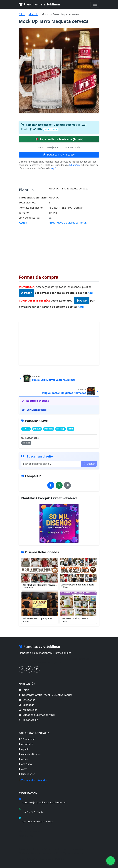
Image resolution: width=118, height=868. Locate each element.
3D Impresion (27, 739)
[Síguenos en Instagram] (37, 669)
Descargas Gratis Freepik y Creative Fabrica (46, 695)
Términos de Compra (29, 831)
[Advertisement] (59, 247)
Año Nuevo (26, 764)
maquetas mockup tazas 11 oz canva (77, 620)
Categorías (27, 700)
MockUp (33, 14)
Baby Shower (27, 774)
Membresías (28, 710)
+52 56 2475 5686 (32, 812)
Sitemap (60, 859)
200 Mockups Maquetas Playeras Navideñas (39, 586)
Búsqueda (27, 705)
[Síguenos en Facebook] (22, 669)
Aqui (91, 293)
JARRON (37, 429)
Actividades (26, 744)
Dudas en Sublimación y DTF (37, 715)
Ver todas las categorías (33, 780)
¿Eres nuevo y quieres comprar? (68, 223)
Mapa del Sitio (26, 836)
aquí (53, 168)
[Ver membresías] (59, 523)
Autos (23, 769)
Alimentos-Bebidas (30, 754)
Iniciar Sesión (28, 720)
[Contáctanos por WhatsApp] (29, 669)
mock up (60, 429)
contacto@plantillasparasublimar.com (44, 802)
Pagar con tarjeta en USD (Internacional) (59, 147)
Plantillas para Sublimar (40, 4)
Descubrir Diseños (35, 401)
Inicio (22, 14)
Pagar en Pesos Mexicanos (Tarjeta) (59, 139)
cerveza (26, 429)
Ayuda (23, 223)
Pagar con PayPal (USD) (59, 155)
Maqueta (48, 429)
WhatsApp (74, 165)
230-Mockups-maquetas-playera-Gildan (78, 586)
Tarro (71, 429)
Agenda (24, 749)
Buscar (89, 464)
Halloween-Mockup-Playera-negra (37, 620)
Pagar (27, 293)
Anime (23, 759)
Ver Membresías (34, 410)
